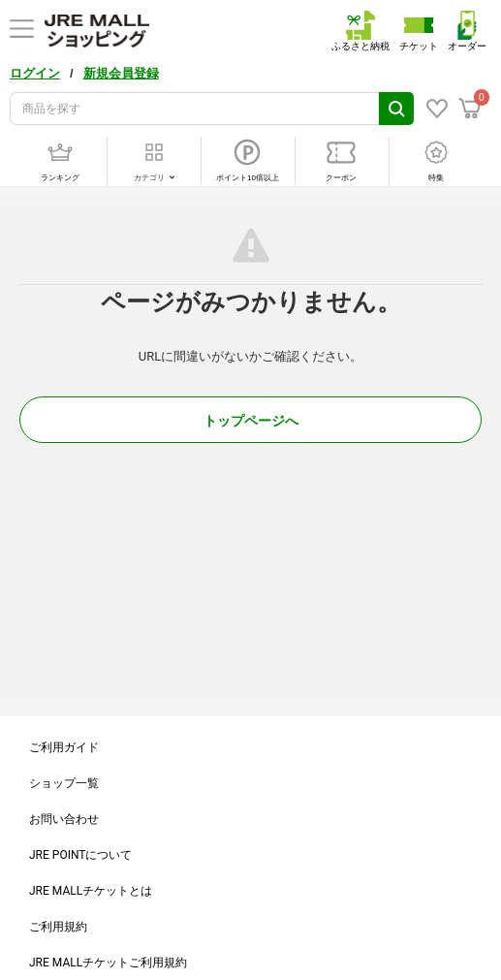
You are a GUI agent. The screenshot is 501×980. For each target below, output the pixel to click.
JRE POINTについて (80, 855)
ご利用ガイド (64, 747)
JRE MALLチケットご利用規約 (108, 963)
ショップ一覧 (64, 783)
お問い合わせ (64, 819)
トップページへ (251, 421)
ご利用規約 (58, 927)
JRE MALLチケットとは (91, 891)
